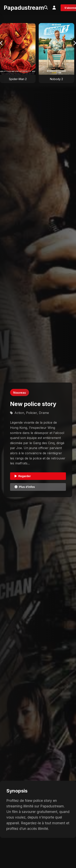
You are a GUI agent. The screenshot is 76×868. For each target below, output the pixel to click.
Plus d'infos (25, 487)
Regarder (23, 476)
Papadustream (24, 8)
